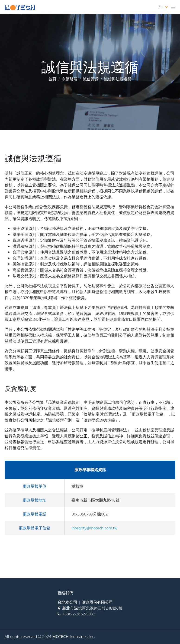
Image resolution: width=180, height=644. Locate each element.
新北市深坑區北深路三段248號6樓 (92, 608)
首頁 (52, 79)
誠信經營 (91, 79)
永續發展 (70, 79)
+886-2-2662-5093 (79, 614)
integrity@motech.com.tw (94, 528)
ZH (163, 7)
